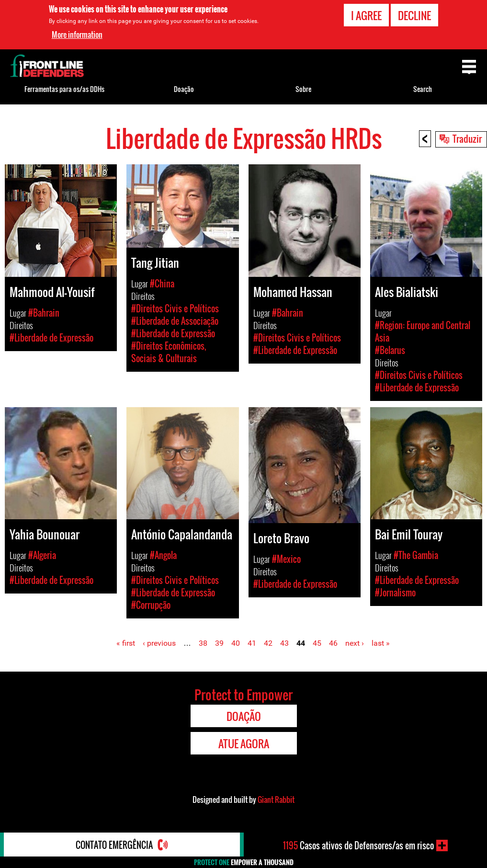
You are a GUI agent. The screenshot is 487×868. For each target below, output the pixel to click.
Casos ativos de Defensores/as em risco (358, 845)
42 (268, 643)
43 (284, 643)
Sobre (303, 89)
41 (252, 643)
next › (355, 643)
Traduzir (467, 138)
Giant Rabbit (276, 799)
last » (381, 643)
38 (203, 643)
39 (219, 643)
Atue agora (244, 743)
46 (333, 643)
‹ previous (159, 643)
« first (126, 643)
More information (77, 34)
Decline (414, 15)
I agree (366, 15)
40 (236, 643)
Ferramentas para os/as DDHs (64, 89)
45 (317, 643)
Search (423, 89)
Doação (184, 89)
